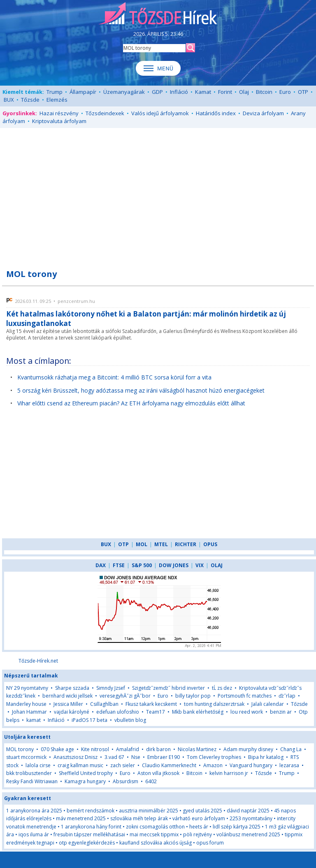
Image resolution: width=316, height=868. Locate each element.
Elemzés (57, 100)
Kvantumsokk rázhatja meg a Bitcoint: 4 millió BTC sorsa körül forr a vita (114, 377)
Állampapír (83, 92)
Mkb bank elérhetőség (198, 712)
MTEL (161, 544)
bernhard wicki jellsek (67, 696)
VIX (200, 565)
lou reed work (247, 712)
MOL (142, 544)
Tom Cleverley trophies (214, 757)
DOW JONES (174, 565)
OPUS (210, 544)
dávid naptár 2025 (248, 811)
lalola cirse (38, 765)
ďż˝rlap (287, 696)
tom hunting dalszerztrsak (214, 704)
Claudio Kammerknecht (169, 765)
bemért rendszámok (91, 811)
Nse (136, 757)
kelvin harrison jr (229, 773)
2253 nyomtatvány (251, 818)
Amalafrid (128, 749)
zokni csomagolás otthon (155, 827)
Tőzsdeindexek (105, 113)
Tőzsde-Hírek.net (38, 661)
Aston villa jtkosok (158, 773)
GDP (157, 92)
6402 (151, 781)
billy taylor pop (193, 696)
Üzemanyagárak (124, 92)
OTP (303, 92)
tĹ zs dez (222, 688)
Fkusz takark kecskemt (151, 704)
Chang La (291, 749)
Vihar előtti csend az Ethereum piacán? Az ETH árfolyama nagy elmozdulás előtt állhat (131, 403)
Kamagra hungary (85, 781)
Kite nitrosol (95, 749)
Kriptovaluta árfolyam (59, 121)
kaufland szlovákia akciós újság (156, 843)
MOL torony (20, 749)
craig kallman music (80, 765)
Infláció (179, 92)
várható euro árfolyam (199, 818)
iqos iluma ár (34, 834)
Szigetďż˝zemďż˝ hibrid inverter (168, 688)
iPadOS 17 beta (89, 720)
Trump (55, 92)
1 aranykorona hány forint (91, 827)
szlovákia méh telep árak (139, 818)
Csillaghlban (104, 704)
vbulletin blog (130, 720)
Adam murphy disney (248, 749)
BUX (9, 100)
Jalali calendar (268, 704)
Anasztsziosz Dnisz (76, 757)
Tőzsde (30, 100)
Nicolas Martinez (197, 749)
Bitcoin (264, 92)
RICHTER (186, 544)
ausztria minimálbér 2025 (149, 811)
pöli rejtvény (197, 834)
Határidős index (216, 113)
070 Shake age (57, 749)
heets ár (199, 827)
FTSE (119, 565)
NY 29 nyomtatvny (27, 688)
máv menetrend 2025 (81, 818)
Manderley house (26, 704)
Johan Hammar (29, 712)
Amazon (213, 765)
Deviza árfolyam (263, 113)
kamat (34, 720)
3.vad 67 (114, 757)
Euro (285, 92)
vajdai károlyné (72, 712)
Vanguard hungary (251, 765)
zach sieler (123, 765)
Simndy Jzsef (111, 688)
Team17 (156, 712)
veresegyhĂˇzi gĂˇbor (125, 696)
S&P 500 (142, 565)
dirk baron (158, 749)
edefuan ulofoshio (118, 712)
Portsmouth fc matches (245, 696)
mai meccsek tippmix (154, 834)
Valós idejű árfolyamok (160, 113)
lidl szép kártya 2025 (237, 827)
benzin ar (281, 712)
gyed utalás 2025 (202, 811)
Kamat (203, 92)
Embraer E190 (164, 757)
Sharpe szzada (72, 688)
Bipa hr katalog (266, 757)
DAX (101, 565)
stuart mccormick (26, 757)
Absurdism (125, 781)
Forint (225, 92)
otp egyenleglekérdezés (87, 843)
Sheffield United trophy (86, 773)
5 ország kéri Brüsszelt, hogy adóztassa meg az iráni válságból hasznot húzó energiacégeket (141, 390)
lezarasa (289, 765)
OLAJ (217, 565)
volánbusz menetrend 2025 (248, 834)
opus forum (210, 843)
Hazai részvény (59, 113)
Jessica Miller (68, 704)
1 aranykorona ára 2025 (34, 811)
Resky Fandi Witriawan (32, 781)
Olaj (244, 92)
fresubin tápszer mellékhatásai (89, 834)
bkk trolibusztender (29, 773)
